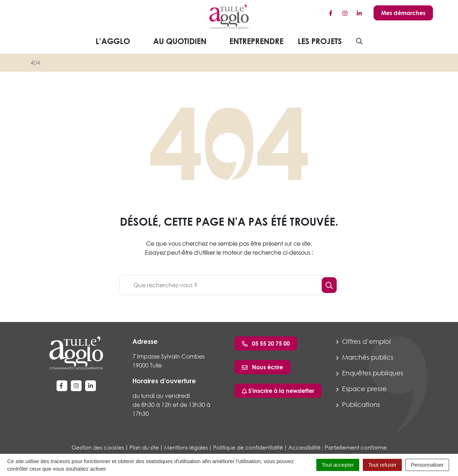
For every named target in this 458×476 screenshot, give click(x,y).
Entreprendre (256, 41)
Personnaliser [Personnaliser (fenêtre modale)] (427, 465)
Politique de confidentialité (248, 447)
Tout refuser (382, 465)
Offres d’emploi (364, 341)
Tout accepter (338, 465)
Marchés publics (365, 357)
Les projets (320, 41)
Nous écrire (262, 367)
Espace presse (362, 389)
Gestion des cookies (98, 447)
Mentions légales (186, 447)
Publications (358, 404)
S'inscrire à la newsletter (278, 391)
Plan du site (144, 447)
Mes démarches (403, 13)
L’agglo (118, 41)
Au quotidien (185, 41)
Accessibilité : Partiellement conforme (338, 447)
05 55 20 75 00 (266, 343)
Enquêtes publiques (370, 373)
